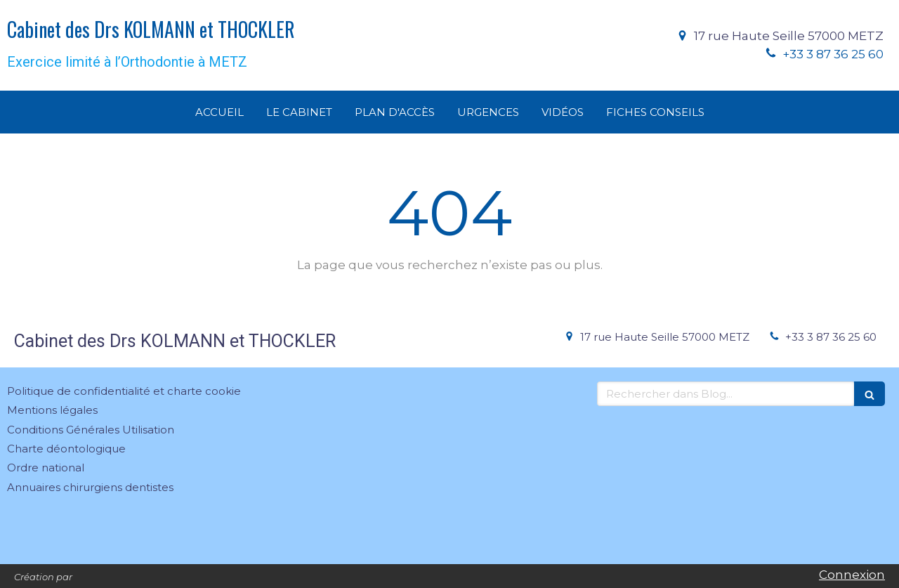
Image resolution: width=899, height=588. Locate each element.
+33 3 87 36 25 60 (833, 54)
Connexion (852, 575)
